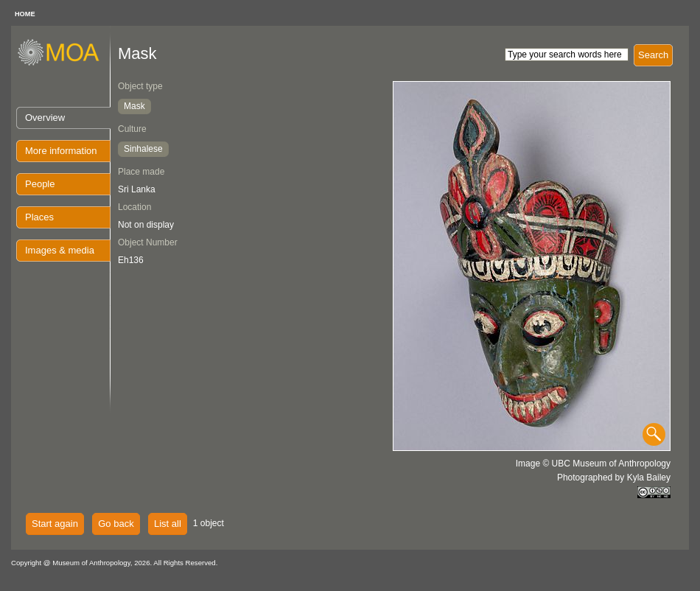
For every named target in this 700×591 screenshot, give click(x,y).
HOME (25, 14)
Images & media (60, 250)
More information (61, 151)
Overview (45, 118)
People (40, 184)
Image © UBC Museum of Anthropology (593, 464)
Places (39, 217)
